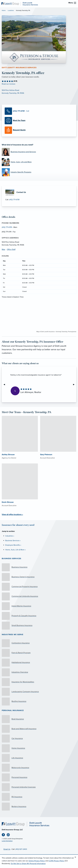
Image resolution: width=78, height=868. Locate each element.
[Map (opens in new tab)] (39, 92)
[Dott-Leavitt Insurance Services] (20, 4)
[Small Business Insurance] (39, 626)
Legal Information (7, 841)
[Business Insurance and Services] (39, 152)
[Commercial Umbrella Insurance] (39, 596)
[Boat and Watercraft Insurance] (39, 729)
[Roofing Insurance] (39, 702)
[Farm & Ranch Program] (39, 653)
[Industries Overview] (39, 672)
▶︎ (75, 384)
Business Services (11, 559)
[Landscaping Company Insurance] (39, 692)
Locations (11, 10)
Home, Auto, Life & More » (15, 550)
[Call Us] (39, 111)
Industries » (10, 536)
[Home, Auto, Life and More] (39, 162)
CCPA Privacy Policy (56, 861)
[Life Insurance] (39, 758)
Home (4, 10)
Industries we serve (12, 635)
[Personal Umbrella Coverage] (39, 787)
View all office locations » (12, 515)
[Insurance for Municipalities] (39, 682)
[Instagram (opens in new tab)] (9, 835)
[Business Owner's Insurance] (39, 577)
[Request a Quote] (39, 130)
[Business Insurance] (39, 567)
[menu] (75, 3)
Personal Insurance (13, 710)
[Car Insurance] (39, 739)
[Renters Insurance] (39, 807)
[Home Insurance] (39, 748)
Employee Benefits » (13, 545)
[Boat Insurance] (39, 719)
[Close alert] (75, 857)
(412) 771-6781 (14, 200)
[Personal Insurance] (39, 777)
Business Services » (13, 541)
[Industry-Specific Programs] (39, 172)
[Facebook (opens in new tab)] (4, 835)
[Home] (25, 824)
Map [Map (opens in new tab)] (3, 249)
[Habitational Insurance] (39, 663)
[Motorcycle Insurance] (39, 768)
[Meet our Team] (39, 121)
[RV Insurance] (39, 797)
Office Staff (11, 249)
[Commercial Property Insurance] (39, 587)
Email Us (7, 849)
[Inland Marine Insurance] (39, 606)
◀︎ (5, 384)
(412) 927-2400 (21, 849)
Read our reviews (8, 84)
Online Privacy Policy (37, 861)
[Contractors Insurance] (39, 643)
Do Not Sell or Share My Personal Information (28, 864)
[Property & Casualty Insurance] (39, 616)
